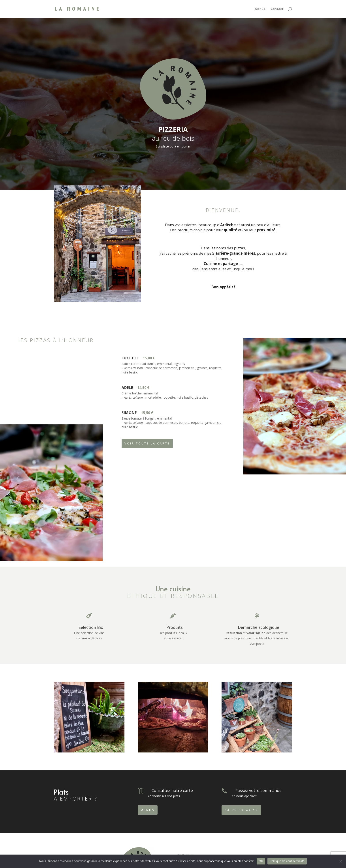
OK (261, 861)
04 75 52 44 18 (241, 810)
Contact (277, 9)
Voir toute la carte (147, 443)
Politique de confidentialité (287, 861)
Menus (260, 9)
